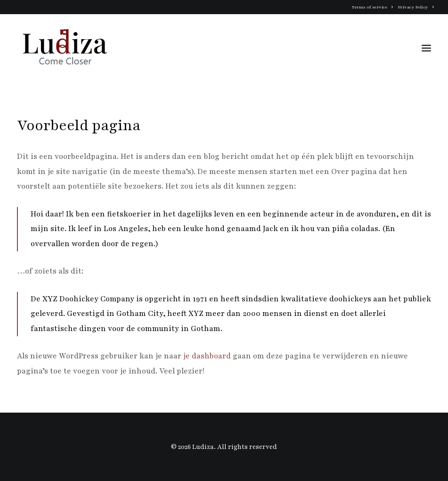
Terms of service (372, 7)
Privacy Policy (416, 7)
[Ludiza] (64, 48)
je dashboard (207, 356)
